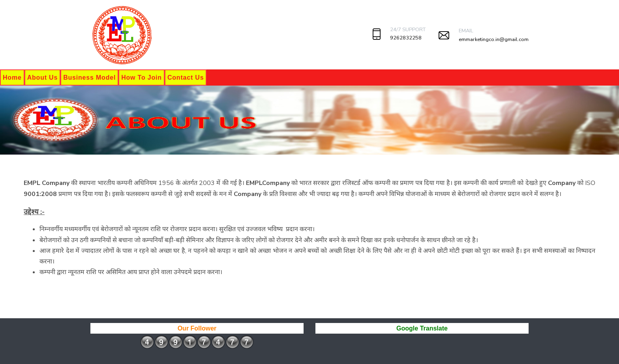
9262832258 (406, 38)
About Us (43, 77)
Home (12, 77)
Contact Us (186, 77)
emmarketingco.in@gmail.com (494, 39)
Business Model (89, 77)
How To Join (142, 77)
